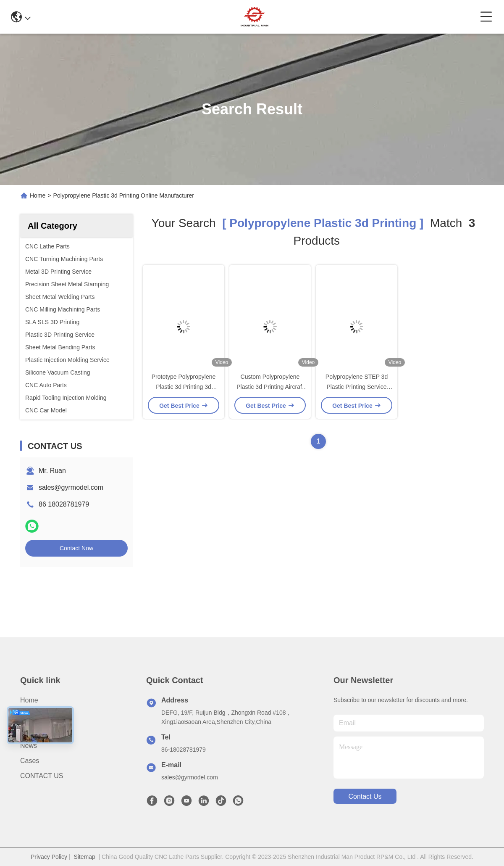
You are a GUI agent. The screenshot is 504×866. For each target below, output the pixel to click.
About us (34, 715)
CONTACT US (42, 776)
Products (33, 730)
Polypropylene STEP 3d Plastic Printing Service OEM (357, 387)
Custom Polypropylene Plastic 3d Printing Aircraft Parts (270, 387)
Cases (30, 761)
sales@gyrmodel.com (71, 487)
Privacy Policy (49, 857)
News (29, 746)
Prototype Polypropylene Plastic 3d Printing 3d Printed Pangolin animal (184, 387)
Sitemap (84, 857)
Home (38, 195)
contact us (365, 796)
